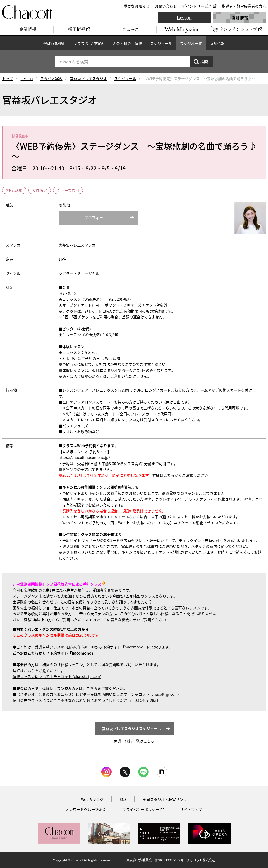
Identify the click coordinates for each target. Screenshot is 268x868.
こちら (169, 475)
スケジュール (161, 43)
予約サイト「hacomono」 (72, 653)
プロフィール (96, 217)
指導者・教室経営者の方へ (244, 6)
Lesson (184, 18)
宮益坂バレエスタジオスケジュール (131, 728)
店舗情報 (240, 18)
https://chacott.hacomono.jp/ (84, 457)
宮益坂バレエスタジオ (88, 78)
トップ (8, 78)
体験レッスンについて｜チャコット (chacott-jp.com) (57, 676)
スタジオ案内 (51, 78)
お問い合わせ (166, 6)
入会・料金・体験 (127, 43)
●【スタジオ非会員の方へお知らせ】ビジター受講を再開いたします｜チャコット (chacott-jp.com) (96, 694)
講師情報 (217, 43)
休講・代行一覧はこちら (134, 741)
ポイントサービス (197, 6)
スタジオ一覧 (191, 43)
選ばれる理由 (54, 43)
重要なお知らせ (137, 6)
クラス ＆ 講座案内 (89, 43)
